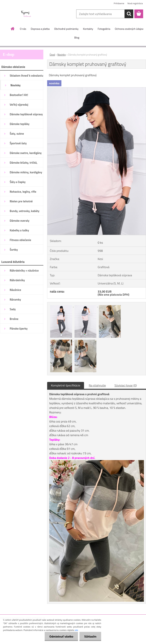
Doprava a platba (40, 29)
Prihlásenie (119, 3)
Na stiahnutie (97, 385)
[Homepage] (13, 29)
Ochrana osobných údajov (129, 29)
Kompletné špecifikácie (66, 385)
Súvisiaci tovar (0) (126, 385)
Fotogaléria (104, 29)
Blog (77, 37)
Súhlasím (90, 636)
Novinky (62, 55)
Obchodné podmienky (66, 29)
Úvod (52, 55)
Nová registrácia (135, 3)
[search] (129, 14)
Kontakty (88, 29)
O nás (23, 29)
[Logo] (26, 14)
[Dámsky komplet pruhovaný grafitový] (97, 89)
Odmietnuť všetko (61, 636)
